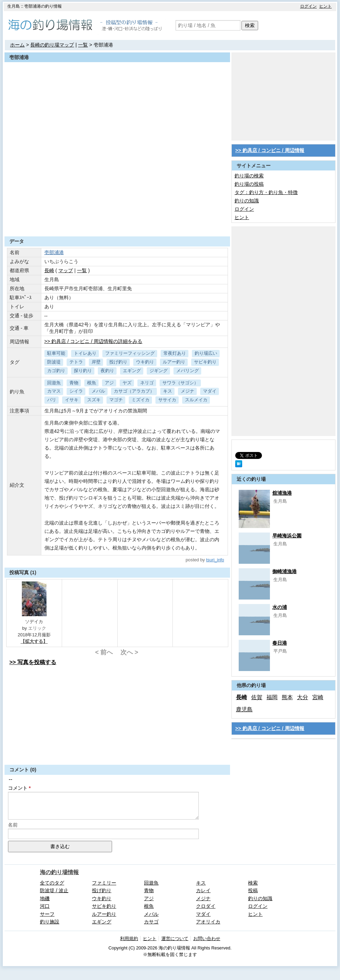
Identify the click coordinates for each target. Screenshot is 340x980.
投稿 (253, 890)
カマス (54, 391)
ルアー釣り (174, 362)
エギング (132, 371)
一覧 (83, 45)
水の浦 (280, 607)
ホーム (17, 45)
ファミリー (104, 883)
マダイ (210, 391)
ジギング (159, 371)
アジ (109, 383)
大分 (303, 697)
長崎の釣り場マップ (52, 45)
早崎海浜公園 (287, 536)
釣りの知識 (247, 201)
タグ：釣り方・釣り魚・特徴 (266, 192)
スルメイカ (196, 400)
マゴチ (116, 400)
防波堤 (54, 362)
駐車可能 (56, 353)
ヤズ (127, 383)
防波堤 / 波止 (54, 890)
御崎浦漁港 (284, 571)
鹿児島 (244, 709)
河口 (45, 906)
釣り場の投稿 (249, 184)
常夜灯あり (175, 353)
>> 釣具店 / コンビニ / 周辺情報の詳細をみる (93, 341)
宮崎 (318, 697)
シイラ (76, 391)
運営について (175, 939)
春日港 (280, 643)
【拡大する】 (34, 641)
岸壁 (96, 362)
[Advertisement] (117, 219)
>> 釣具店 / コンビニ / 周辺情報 (270, 150)
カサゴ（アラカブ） (134, 391)
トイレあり (85, 353)
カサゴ (151, 922)
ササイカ (167, 400)
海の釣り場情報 (59, 872)
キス (168, 391)
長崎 (49, 270)
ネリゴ (147, 383)
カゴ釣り (56, 371)
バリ (52, 400)
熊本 (287, 697)
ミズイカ (141, 400)
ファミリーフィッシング (130, 353)
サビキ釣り (205, 362)
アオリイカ (208, 922)
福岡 (272, 697)
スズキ (94, 400)
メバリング (188, 371)
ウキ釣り (145, 362)
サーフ (47, 914)
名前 (13, 825)
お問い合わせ (207, 939)
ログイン (308, 6)
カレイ (203, 890)
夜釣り (107, 371)
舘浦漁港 (282, 493)
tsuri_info (215, 560)
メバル (98, 391)
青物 (74, 383)
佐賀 (257, 697)
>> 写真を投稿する (33, 662)
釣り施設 (50, 922)
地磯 (45, 898)
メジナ (188, 391)
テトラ (76, 362)
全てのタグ (52, 883)
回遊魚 (54, 383)
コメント (18, 788)
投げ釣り (118, 362)
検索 (250, 25)
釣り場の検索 (249, 176)
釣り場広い (206, 353)
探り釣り (83, 371)
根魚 (92, 383)
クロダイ (206, 906)
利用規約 (129, 939)
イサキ (72, 400)
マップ (66, 270)
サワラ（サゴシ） (180, 383)
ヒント (325, 6)
